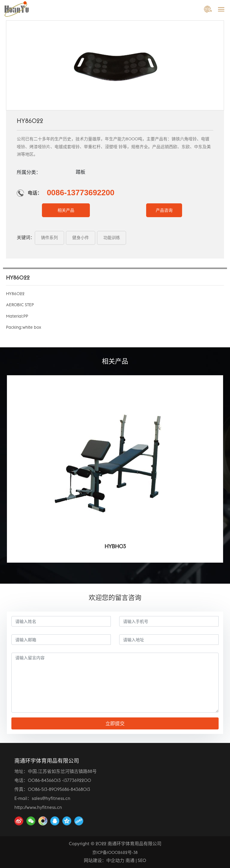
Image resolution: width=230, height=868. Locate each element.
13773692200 (77, 780)
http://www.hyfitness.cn (38, 807)
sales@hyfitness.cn (51, 798)
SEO (142, 860)
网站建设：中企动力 (104, 860)
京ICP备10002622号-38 (115, 852)
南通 (130, 860)
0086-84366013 (44, 780)
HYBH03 (115, 546)
